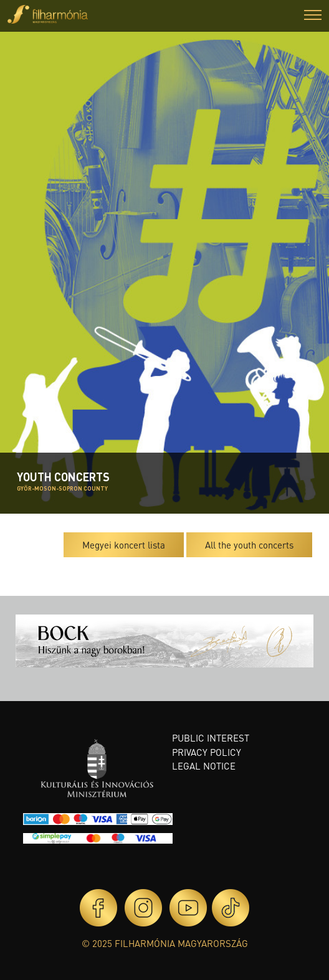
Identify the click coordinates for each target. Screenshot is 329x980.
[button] (313, 16)
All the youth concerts (249, 545)
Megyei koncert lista (124, 545)
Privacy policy (207, 752)
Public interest (211, 738)
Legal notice (204, 766)
